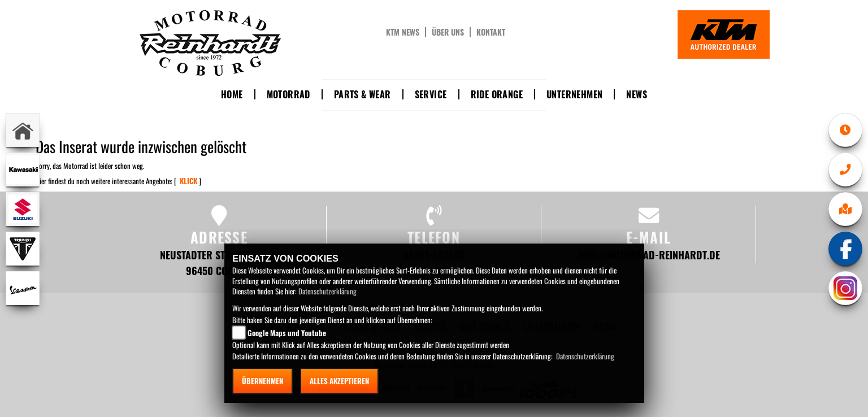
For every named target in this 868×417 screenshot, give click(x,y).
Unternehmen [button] (574, 94)
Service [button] (431, 94)
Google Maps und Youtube (287, 333)
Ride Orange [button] (497, 94)
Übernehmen (262, 381)
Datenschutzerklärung (327, 291)
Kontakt (491, 32)
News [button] (637, 94)
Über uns (448, 32)
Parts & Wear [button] (363, 94)
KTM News (403, 32)
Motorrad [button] (288, 94)
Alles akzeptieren (339, 381)
